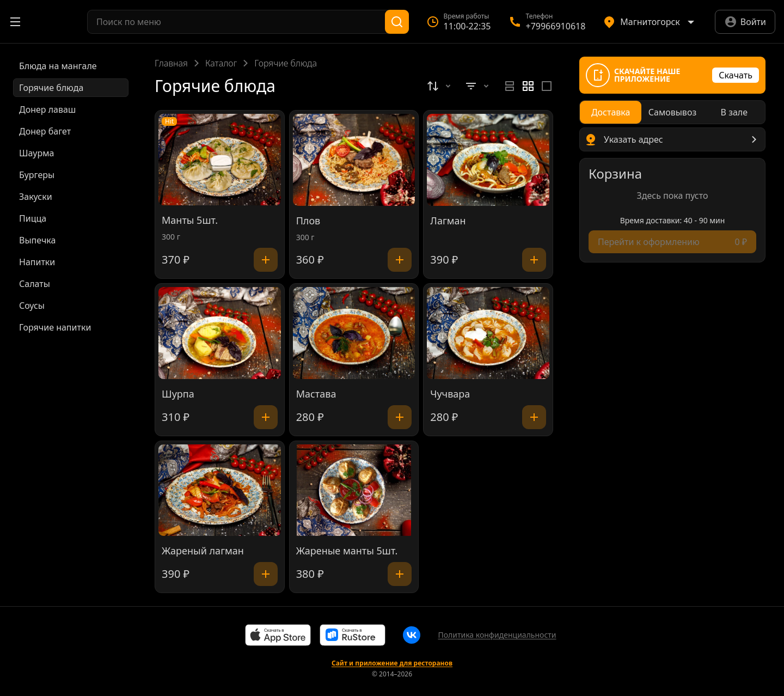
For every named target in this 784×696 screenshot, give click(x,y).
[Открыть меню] (15, 22)
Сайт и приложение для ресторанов (392, 663)
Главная (171, 63)
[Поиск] (397, 22)
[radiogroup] (528, 86)
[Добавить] (266, 260)
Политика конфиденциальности (497, 635)
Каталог (221, 63)
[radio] (510, 86)
